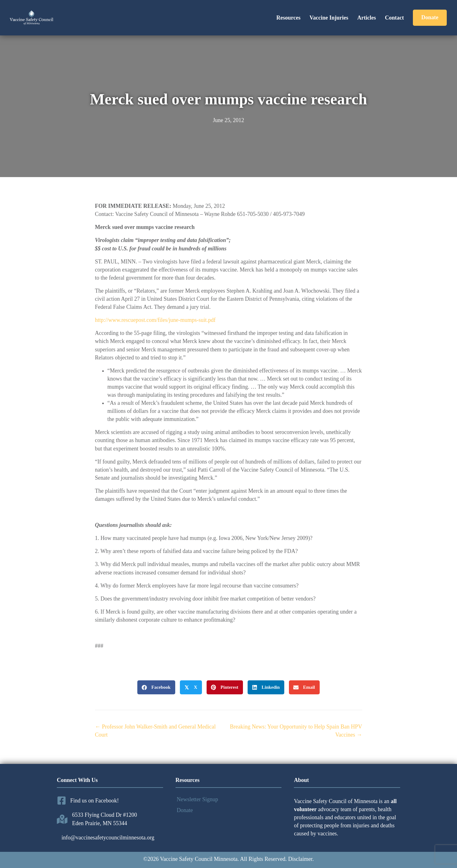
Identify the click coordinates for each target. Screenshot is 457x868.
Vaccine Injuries (329, 18)
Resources (288, 18)
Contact (394, 18)
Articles (367, 18)
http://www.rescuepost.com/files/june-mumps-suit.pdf (155, 320)
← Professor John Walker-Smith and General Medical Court (155, 731)
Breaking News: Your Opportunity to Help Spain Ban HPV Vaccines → (296, 731)
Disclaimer (300, 859)
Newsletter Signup (197, 799)
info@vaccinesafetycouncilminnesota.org (108, 838)
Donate (185, 810)
